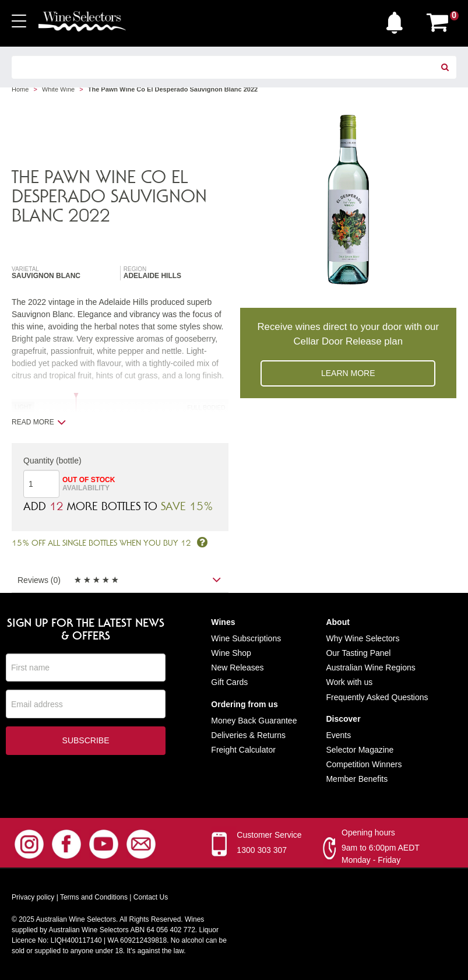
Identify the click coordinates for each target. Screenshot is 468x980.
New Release (235, 668)
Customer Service (269, 835)
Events (338, 735)
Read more (39, 422)
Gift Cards (229, 683)
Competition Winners (364, 764)
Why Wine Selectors (363, 638)
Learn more (348, 373)
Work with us (349, 683)
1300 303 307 (262, 851)
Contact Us (151, 898)
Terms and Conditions (94, 898)
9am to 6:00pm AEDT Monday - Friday (381, 854)
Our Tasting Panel (358, 653)
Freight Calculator (243, 750)
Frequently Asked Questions (377, 697)
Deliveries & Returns (248, 735)
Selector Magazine (360, 750)
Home (20, 89)
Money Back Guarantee (254, 721)
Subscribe (86, 741)
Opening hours (368, 833)
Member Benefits (357, 779)
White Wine (58, 89)
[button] (397, 20)
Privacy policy (33, 898)
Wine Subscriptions (246, 638)
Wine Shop (231, 653)
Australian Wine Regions (370, 668)
